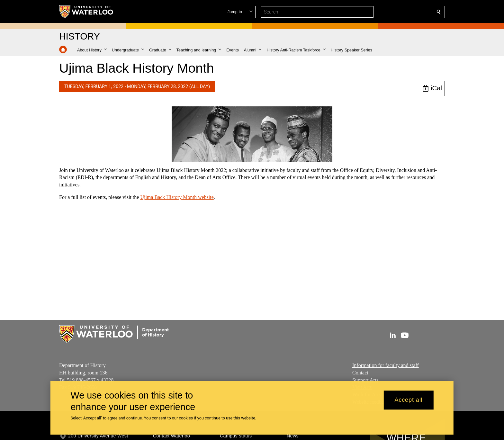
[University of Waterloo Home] (86, 12)
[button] (392, 12)
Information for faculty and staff (386, 365)
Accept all (408, 400)
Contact (360, 373)
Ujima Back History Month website (177, 197)
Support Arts (365, 380)
